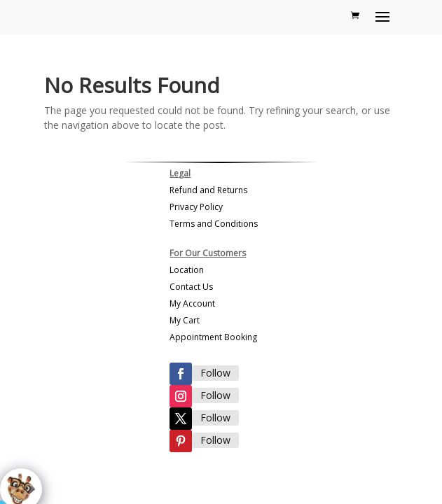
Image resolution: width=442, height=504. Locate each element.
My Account (192, 303)
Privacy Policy (196, 207)
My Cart (185, 320)
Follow (215, 373)
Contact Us (191, 287)
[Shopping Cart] (355, 15)
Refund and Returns (208, 190)
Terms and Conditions (214, 224)
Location (187, 270)
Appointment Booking (213, 337)
